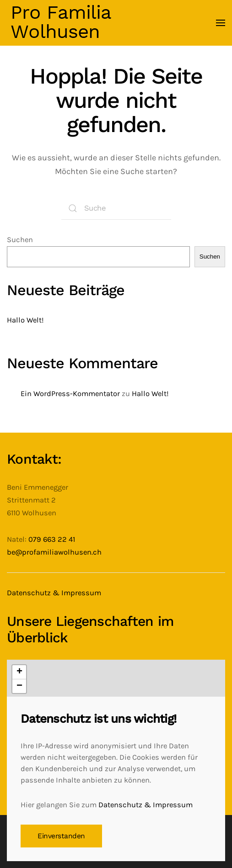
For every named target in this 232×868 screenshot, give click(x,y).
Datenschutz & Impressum (54, 593)
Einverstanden (61, 836)
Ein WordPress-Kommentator (70, 394)
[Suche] (116, 208)
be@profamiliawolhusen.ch (54, 552)
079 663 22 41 (52, 539)
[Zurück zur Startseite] (61, 23)
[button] (221, 23)
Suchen (20, 240)
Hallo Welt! (25, 320)
